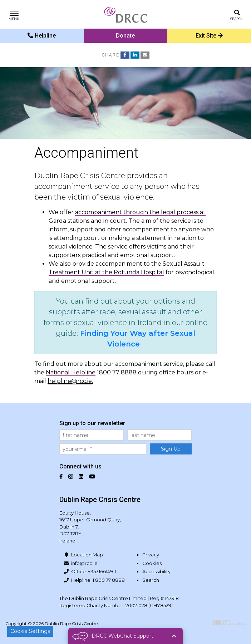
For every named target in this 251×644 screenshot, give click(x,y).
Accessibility (156, 571)
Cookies (152, 563)
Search (151, 580)
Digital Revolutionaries (229, 623)
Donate (125, 36)
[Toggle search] (237, 14)
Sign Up (171, 449)
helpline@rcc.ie (70, 381)
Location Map (87, 555)
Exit (209, 36)
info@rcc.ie (84, 563)
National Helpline (71, 372)
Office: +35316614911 (93, 571)
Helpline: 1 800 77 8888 (98, 580)
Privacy (151, 555)
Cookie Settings (30, 631)
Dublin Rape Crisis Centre (126, 14)
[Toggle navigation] (14, 14)
